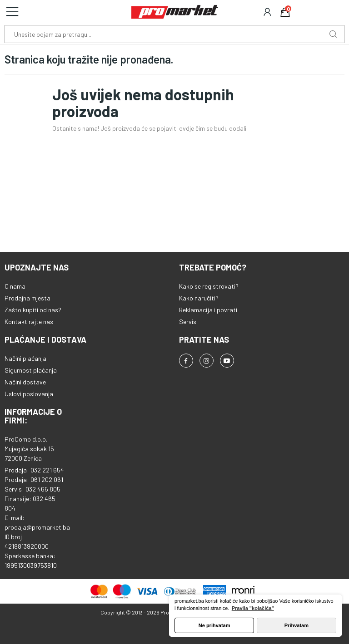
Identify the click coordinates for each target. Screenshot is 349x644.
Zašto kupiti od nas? (33, 310)
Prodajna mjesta (27, 298)
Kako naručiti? (199, 298)
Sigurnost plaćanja (31, 370)
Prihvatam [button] (297, 625)
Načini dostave (25, 382)
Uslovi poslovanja (29, 394)
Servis (188, 322)
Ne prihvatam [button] (214, 625)
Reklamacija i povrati (208, 310)
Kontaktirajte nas (29, 322)
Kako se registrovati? (209, 286)
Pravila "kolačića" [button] (253, 608)
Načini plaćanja (25, 358)
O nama (15, 286)
